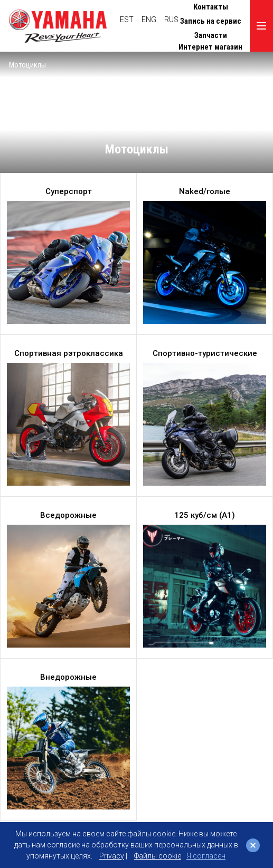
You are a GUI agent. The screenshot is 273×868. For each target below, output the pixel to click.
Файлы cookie (158, 856)
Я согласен (206, 856)
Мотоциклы (27, 65)
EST (127, 20)
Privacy (112, 856)
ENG (149, 20)
